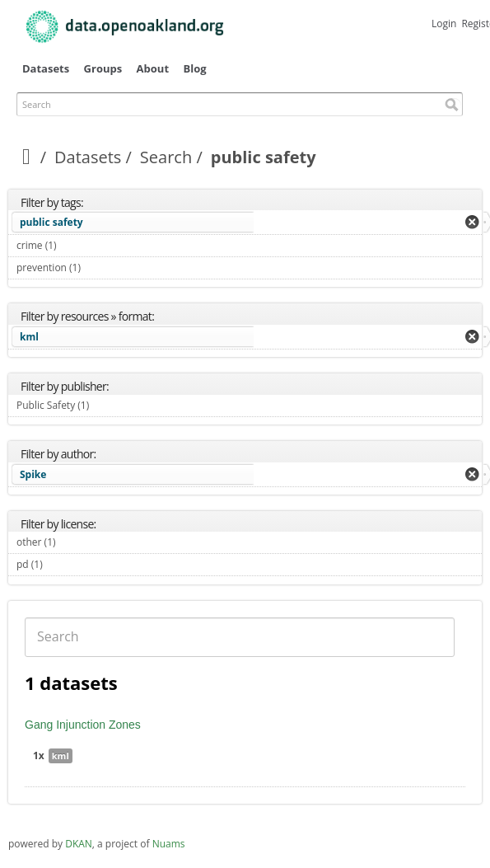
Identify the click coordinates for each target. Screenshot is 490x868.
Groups (103, 68)
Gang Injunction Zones (83, 725)
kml (29, 337)
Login (444, 23)
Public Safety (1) (108, 405)
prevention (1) (100, 267)
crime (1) (76, 245)
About (153, 68)
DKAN (79, 844)
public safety (51, 222)
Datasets (46, 68)
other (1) (75, 542)
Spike (33, 474)
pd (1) (62, 564)
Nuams (169, 844)
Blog (194, 68)
